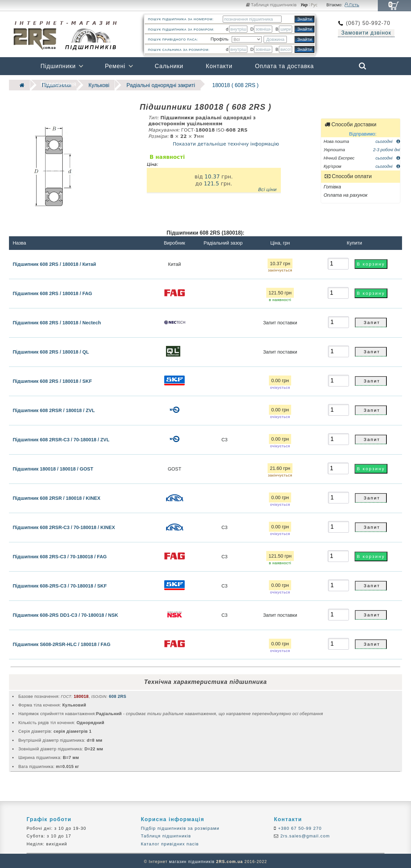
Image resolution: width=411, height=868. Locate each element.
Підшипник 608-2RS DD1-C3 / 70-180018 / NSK (65, 613)
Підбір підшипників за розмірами (180, 827)
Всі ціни (267, 188)
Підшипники (58, 66)
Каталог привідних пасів (170, 842)
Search (363, 66)
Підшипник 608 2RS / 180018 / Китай (54, 262)
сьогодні (388, 139)
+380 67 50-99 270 (299, 827)
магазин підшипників (192, 860)
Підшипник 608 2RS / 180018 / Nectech (57, 321)
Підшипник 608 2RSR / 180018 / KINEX (56, 496)
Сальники (169, 66)
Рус (314, 5)
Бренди (331, 84)
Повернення (58, 84)
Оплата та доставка (285, 66)
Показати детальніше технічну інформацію (226, 142)
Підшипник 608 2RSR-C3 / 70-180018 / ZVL (61, 438)
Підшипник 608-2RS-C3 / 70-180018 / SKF (60, 584)
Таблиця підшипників (271, 5)
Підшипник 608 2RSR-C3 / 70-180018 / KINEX (64, 526)
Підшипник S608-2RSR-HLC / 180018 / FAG (62, 643)
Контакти (219, 66)
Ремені (115, 66)
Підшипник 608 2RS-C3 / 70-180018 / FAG (60, 555)
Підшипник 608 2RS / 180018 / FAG (52, 292)
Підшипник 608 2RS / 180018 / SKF (52, 380)
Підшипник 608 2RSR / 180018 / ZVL (54, 409)
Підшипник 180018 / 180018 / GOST (53, 467)
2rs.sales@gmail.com (304, 835)
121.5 (211, 182)
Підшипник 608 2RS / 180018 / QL (51, 350)
